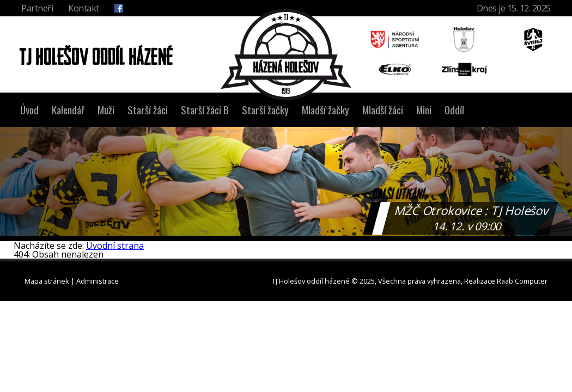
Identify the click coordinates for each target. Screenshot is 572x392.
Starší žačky (265, 110)
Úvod (29, 110)
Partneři (37, 8)
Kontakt (84, 8)
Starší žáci (148, 110)
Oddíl (454, 110)
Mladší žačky (325, 110)
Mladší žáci (383, 110)
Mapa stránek (47, 281)
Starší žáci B (205, 110)
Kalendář (68, 110)
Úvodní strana (115, 246)
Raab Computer (522, 281)
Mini (424, 110)
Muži (106, 110)
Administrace (98, 281)
